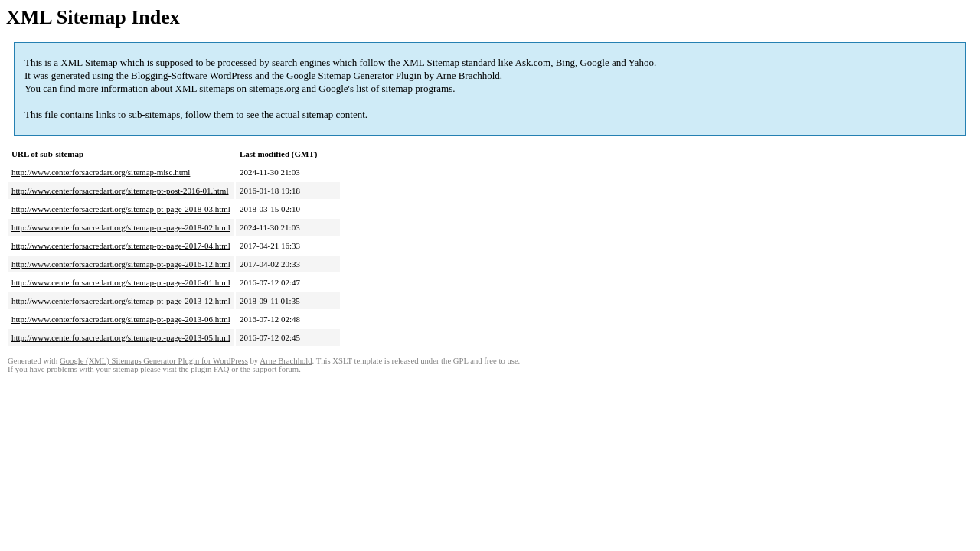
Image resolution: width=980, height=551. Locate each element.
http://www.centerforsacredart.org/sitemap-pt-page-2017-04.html (121, 246)
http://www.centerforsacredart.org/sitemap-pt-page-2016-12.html (121, 264)
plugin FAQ (210, 369)
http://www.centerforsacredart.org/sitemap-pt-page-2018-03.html (121, 209)
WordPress (231, 75)
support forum (275, 369)
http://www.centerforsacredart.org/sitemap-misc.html (101, 172)
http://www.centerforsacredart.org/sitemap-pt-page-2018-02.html (121, 227)
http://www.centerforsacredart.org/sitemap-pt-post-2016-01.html (120, 191)
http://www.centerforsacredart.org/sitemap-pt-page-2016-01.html (121, 282)
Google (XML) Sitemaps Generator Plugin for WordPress (154, 361)
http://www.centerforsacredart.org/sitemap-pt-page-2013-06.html (121, 319)
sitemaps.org (274, 88)
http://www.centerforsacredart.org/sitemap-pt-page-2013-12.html (121, 301)
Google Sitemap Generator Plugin (354, 75)
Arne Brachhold (467, 75)
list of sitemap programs (404, 88)
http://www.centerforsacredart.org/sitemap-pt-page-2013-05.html (121, 337)
